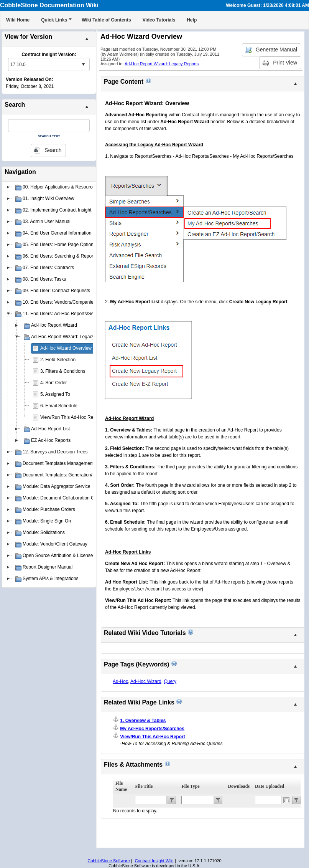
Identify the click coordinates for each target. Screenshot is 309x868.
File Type (190, 786)
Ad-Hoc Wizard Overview (66, 348)
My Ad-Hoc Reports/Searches (152, 729)
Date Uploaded (270, 786)
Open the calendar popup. (286, 800)
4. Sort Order (53, 383)
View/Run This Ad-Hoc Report (71, 417)
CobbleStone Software (108, 861)
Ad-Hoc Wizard (146, 681)
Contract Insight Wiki (154, 861)
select (83, 64)
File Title (144, 786)
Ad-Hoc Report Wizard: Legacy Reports (162, 64)
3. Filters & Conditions (63, 371)
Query (170, 681)
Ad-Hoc (120, 681)
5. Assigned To (55, 394)
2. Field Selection (58, 360)
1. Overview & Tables (143, 721)
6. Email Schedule (59, 406)
